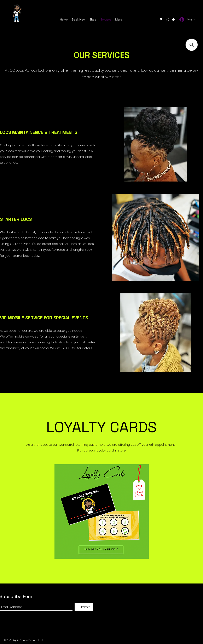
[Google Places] (161, 19)
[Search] (199, 14)
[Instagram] (167, 19)
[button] (192, 45)
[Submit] (84, 607)
